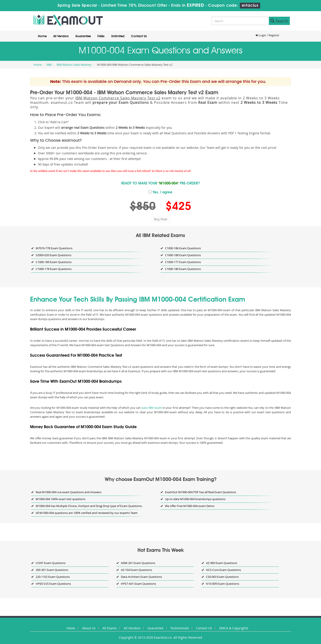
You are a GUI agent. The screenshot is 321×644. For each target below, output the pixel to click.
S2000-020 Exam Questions (53, 255)
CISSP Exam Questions (51, 563)
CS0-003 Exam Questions (222, 577)
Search (279, 21)
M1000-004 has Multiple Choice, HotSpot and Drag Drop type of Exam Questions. (89, 506)
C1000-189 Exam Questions (54, 262)
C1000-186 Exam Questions (183, 248)
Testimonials (180, 628)
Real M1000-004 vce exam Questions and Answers (69, 492)
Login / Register (267, 35)
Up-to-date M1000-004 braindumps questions (195, 499)
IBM (49, 65)
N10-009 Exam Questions (223, 584)
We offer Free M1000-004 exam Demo (190, 506)
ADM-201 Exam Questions (138, 563)
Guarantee (83, 36)
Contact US (204, 628)
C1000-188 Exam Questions (183, 255)
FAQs (101, 36)
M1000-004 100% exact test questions (61, 499)
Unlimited (118, 36)
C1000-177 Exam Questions (183, 262)
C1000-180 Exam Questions (183, 269)
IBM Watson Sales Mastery (74, 65)
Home (42, 36)
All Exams (110, 628)
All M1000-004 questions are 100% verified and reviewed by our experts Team (87, 513)
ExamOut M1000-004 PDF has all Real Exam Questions (201, 492)
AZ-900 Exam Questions (222, 563)
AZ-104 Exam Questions (136, 570)
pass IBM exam (152, 408)
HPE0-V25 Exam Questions (53, 584)
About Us (89, 628)
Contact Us (139, 36)
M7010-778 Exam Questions (54, 248)
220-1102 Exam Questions (53, 577)
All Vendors (61, 36)
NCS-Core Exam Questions (223, 570)
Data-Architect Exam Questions (141, 577)
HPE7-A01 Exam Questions (138, 584)
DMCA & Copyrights (234, 628)
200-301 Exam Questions (52, 570)
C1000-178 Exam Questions (54, 269)
